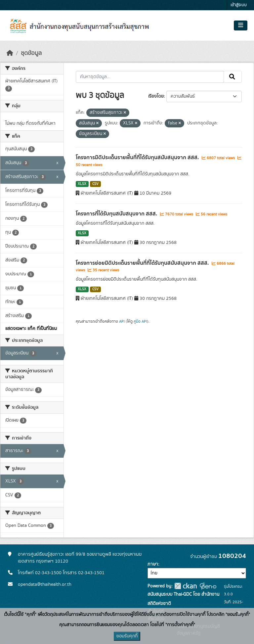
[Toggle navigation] (241, 25)
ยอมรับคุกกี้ (127, 636)
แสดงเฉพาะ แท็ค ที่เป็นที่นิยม (31, 329)
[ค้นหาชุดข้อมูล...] (150, 77)
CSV (95, 184)
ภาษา (153, 564)
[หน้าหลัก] (10, 53)
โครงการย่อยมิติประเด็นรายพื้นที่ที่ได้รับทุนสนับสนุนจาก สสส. (143, 263)
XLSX (82, 184)
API (122, 321)
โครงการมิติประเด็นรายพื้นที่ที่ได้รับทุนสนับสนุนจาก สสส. (138, 158)
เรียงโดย (156, 96)
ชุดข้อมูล (31, 53)
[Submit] (233, 77)
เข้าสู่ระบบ (239, 5)
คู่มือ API (140, 321)
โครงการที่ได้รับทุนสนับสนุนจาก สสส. (117, 214)
